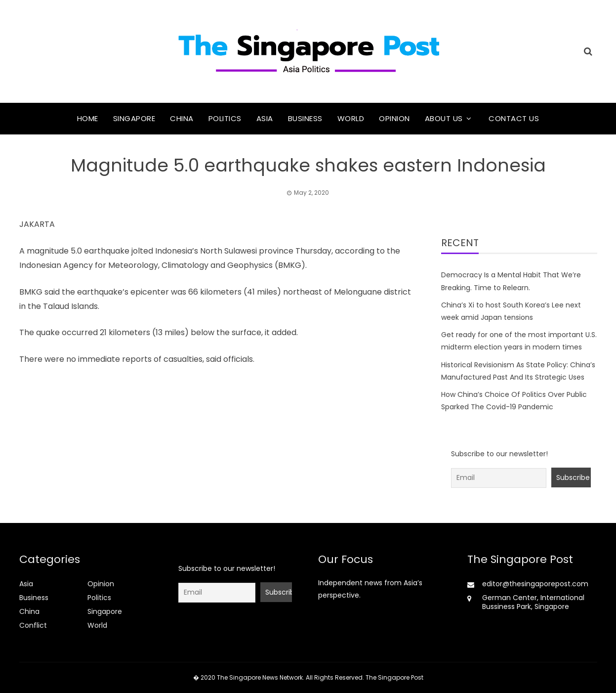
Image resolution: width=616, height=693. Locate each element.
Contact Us (514, 118)
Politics (225, 118)
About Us (444, 118)
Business (305, 118)
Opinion (394, 118)
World (351, 118)
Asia (265, 118)
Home (88, 118)
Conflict (33, 625)
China (182, 118)
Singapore (134, 118)
